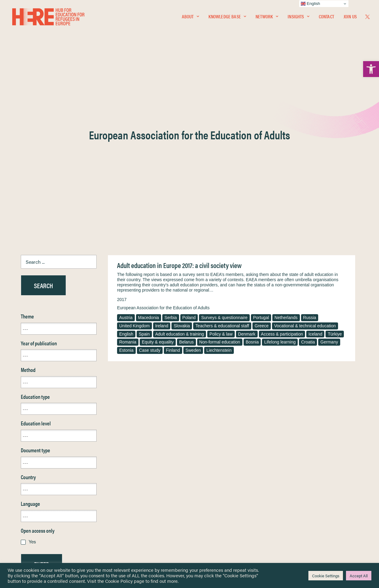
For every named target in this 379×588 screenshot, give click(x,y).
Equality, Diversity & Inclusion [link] (220, 494)
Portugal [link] (261, 171)
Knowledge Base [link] (227, 17)
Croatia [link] (308, 195)
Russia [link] (310, 171)
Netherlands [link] (286, 171)
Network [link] (267, 17)
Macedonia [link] (149, 171)
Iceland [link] (315, 187)
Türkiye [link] (335, 187)
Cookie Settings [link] (326, 576)
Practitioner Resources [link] (215, 526)
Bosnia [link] (252, 195)
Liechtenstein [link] (219, 203)
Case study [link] (150, 203)
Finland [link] (173, 203)
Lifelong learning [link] (280, 195)
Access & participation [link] (282, 187)
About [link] (190, 17)
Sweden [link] (193, 203)
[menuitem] (190, 17)
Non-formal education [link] (220, 195)
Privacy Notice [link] (208, 479)
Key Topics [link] (204, 533)
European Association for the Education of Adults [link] (163, 161)
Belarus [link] (186, 195)
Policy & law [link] (221, 187)
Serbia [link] (171, 171)
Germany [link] (329, 195)
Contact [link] (326, 17)
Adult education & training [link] (180, 187)
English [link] (126, 187)
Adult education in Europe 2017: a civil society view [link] (179, 118)
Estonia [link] (126, 203)
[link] (371, 69)
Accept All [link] (359, 576)
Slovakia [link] (182, 179)
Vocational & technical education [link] (305, 179)
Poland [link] (189, 171)
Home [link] (27, 479)
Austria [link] (126, 171)
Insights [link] (298, 17)
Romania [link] (128, 195)
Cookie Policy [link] (119, 581)
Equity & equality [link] (158, 195)
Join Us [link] (350, 17)
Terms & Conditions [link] (212, 486)
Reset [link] (27, 435)
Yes (32, 394)
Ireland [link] (162, 179)
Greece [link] (262, 179)
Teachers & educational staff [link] (222, 179)
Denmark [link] (247, 187)
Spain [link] (144, 187)
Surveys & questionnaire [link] (224, 171)
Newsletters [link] (36, 506)
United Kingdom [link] (134, 179)
